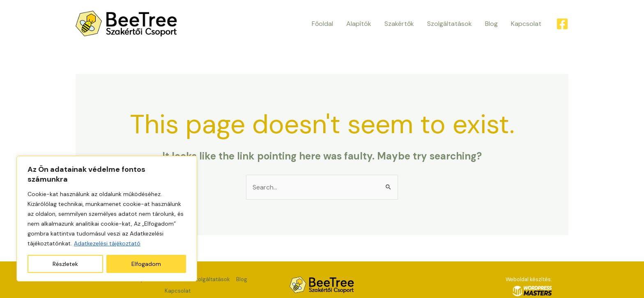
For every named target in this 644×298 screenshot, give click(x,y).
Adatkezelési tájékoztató (107, 243)
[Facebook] (562, 24)
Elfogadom (146, 264)
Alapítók (359, 24)
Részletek (65, 264)
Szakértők (399, 24)
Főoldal (322, 24)
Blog (491, 24)
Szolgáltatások (450, 24)
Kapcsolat (526, 24)
